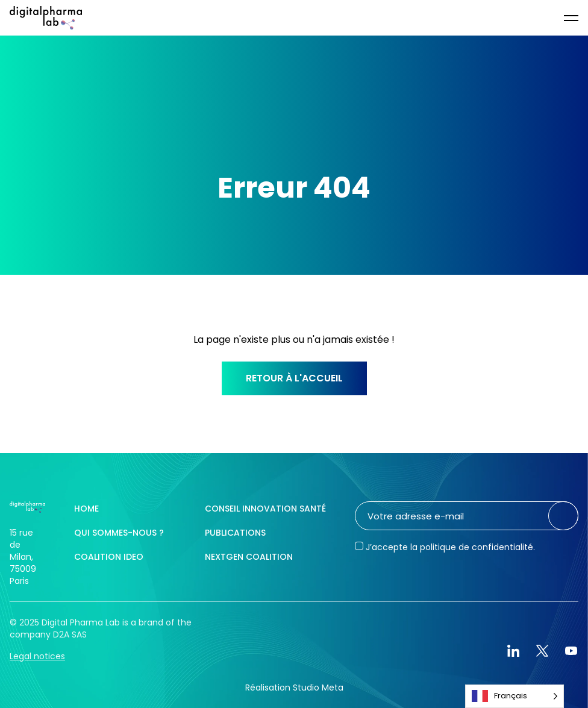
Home (86, 509)
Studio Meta (318, 688)
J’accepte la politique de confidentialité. (450, 547)
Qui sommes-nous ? (119, 533)
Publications (235, 533)
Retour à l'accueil (294, 378)
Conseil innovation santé (265, 509)
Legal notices (37, 656)
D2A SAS (70, 634)
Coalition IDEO (109, 557)
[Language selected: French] (514, 696)
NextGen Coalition (249, 557)
